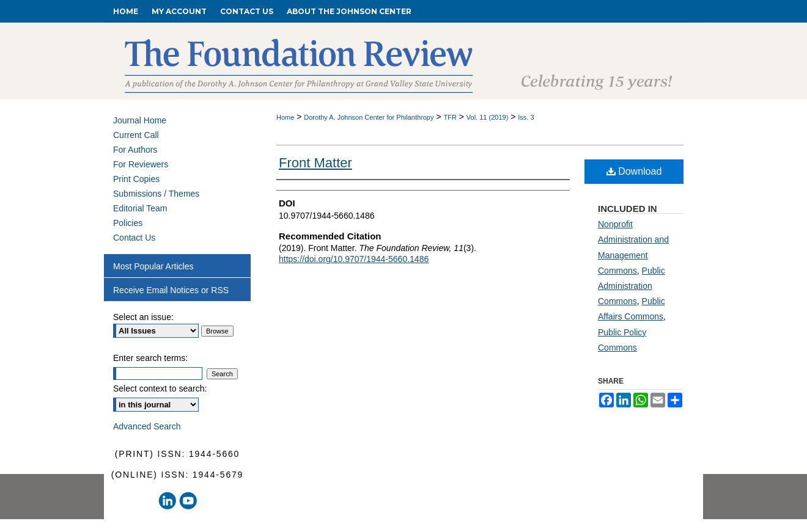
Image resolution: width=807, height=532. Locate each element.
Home (285, 117)
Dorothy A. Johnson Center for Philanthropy (369, 117)
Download (634, 171)
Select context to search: (160, 388)
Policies (128, 223)
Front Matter (315, 163)
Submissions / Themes (156, 194)
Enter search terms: (150, 358)
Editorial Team (140, 208)
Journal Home (140, 120)
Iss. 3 (526, 117)
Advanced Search (147, 426)
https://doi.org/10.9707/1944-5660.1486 (354, 259)
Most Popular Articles (153, 266)
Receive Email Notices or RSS (171, 290)
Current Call (136, 135)
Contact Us (134, 238)
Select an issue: (143, 317)
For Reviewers (141, 164)
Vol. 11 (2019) (488, 117)
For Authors (135, 150)
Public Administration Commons (632, 286)
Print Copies (136, 179)
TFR (450, 117)
